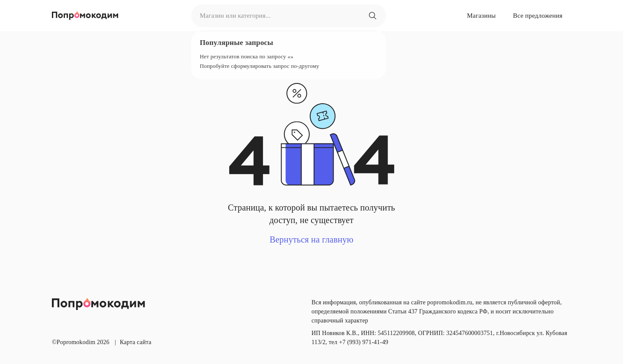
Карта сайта (136, 342)
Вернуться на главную (311, 239)
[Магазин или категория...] (373, 16)
